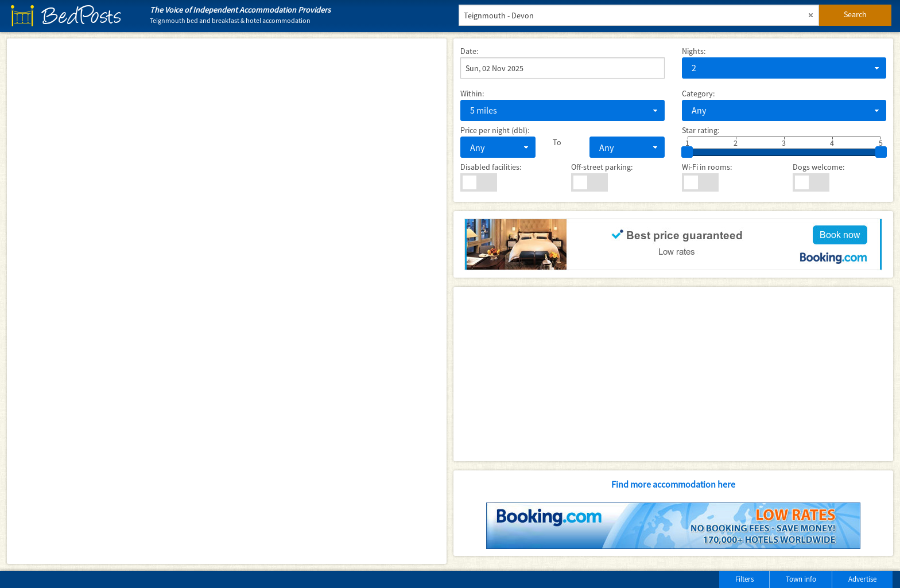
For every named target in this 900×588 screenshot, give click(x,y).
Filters (744, 579)
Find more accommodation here (673, 484)
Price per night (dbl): (495, 130)
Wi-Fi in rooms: (707, 167)
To (557, 142)
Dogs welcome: (818, 167)
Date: (469, 51)
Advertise (862, 579)
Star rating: (701, 130)
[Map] (227, 301)
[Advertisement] (673, 374)
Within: (472, 94)
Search (855, 14)
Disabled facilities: (491, 167)
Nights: (694, 51)
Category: (698, 94)
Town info (801, 579)
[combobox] (784, 68)
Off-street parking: (602, 167)
